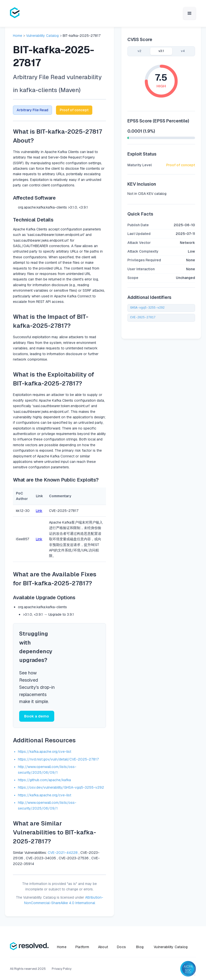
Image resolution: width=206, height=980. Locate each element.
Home (18, 36)
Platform (82, 947)
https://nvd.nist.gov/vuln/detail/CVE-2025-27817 (58, 760)
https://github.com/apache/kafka (44, 780)
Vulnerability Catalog (42, 36)
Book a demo (36, 716)
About (103, 947)
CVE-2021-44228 (63, 853)
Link (39, 511)
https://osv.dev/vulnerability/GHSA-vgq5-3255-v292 (61, 788)
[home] (15, 13)
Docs (121, 947)
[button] (190, 13)
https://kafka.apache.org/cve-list (45, 752)
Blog (140, 947)
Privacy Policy (62, 969)
